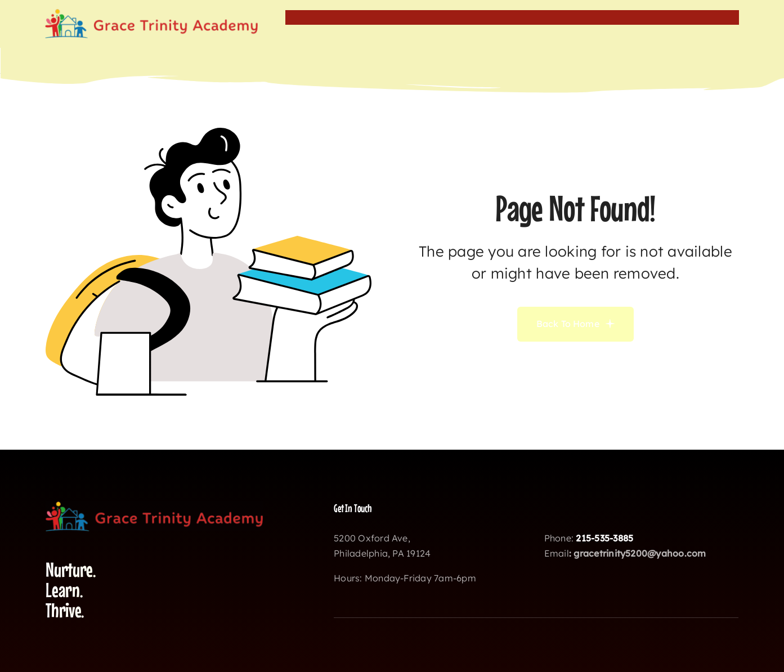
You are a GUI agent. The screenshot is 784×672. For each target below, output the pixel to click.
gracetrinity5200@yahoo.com (640, 553)
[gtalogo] (151, 14)
